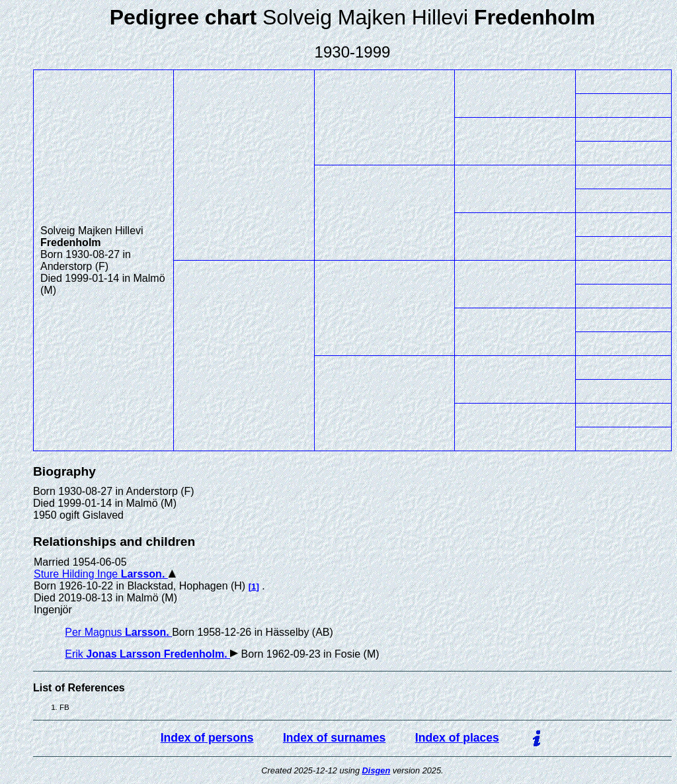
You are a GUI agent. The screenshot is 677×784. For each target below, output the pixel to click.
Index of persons (207, 738)
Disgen (377, 770)
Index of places (457, 738)
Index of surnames (334, 738)
